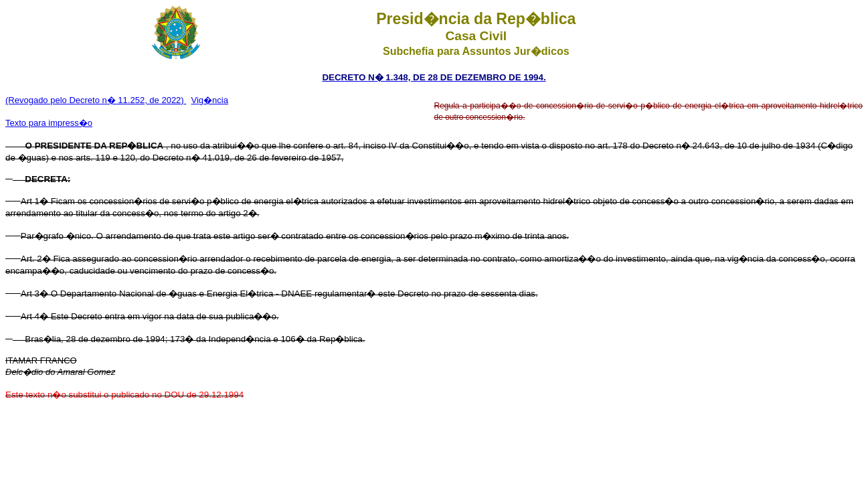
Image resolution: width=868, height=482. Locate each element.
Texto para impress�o (49, 123)
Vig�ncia (210, 100)
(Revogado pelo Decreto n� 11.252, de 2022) (96, 100)
